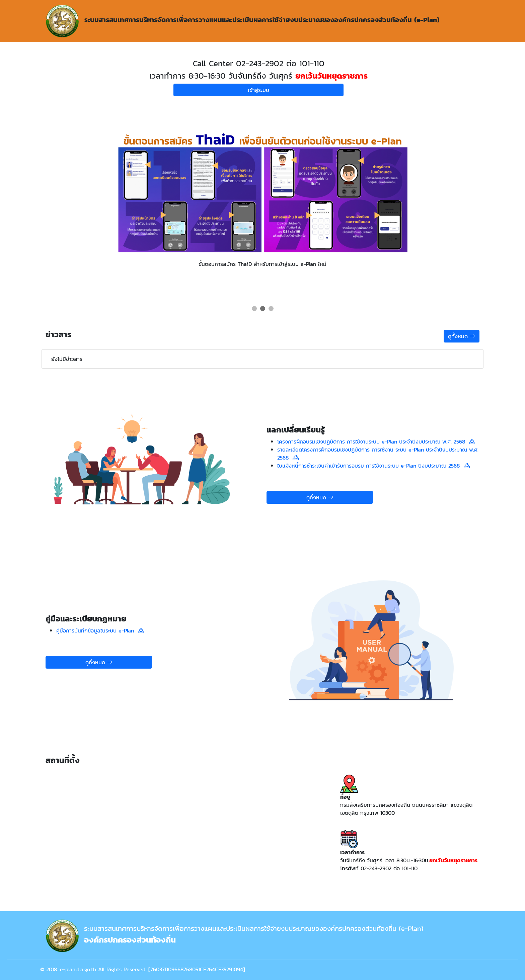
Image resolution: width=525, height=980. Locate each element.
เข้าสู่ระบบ (258, 90)
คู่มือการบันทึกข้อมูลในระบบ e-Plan (97, 630)
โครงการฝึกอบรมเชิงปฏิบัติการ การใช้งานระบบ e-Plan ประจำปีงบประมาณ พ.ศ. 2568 (373, 442)
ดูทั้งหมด (462, 336)
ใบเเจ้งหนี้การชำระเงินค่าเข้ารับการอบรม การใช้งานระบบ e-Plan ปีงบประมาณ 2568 (370, 466)
